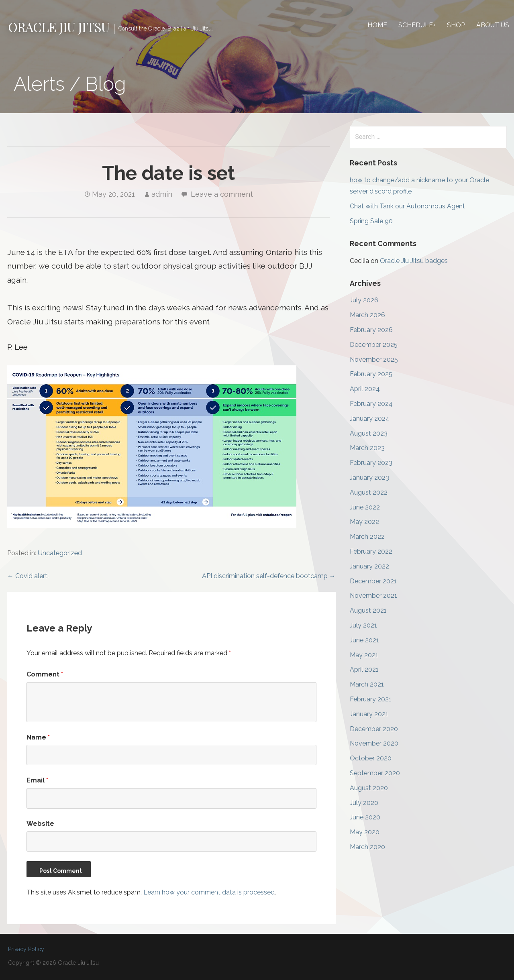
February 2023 (371, 463)
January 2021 (369, 714)
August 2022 (369, 492)
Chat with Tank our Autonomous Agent (407, 206)
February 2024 (371, 404)
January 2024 (370, 419)
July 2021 (363, 625)
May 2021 (364, 655)
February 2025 (371, 374)
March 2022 (367, 537)
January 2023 (369, 478)
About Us (493, 25)
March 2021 (367, 684)
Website (40, 824)
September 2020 (375, 773)
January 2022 (369, 566)
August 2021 (368, 610)
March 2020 (367, 847)
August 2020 (369, 788)
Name (38, 737)
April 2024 (365, 389)
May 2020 (365, 832)
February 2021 (371, 699)
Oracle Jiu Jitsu (59, 27)
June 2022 (365, 507)
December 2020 (374, 729)
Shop (456, 25)
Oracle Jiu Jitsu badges (414, 261)
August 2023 (369, 433)
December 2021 (373, 581)
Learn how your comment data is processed (209, 892)
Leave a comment (222, 194)
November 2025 (374, 360)
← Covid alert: (28, 576)
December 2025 (374, 345)
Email (37, 780)
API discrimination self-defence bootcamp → (269, 576)
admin (162, 194)
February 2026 (371, 330)
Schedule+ (417, 25)
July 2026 (364, 300)
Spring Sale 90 (371, 221)
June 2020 (365, 817)
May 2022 (364, 522)
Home (377, 25)
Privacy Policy (26, 949)
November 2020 (374, 743)
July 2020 (364, 803)
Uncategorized (60, 553)
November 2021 (373, 596)
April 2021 (364, 669)
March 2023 (367, 448)
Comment (45, 674)
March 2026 (367, 315)
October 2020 (371, 758)
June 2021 (364, 640)
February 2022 (371, 551)
